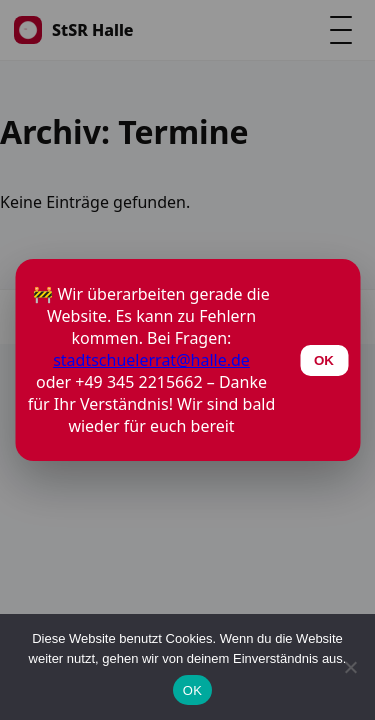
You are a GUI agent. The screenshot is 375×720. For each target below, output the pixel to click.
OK (192, 690)
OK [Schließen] (324, 360)
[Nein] (350, 667)
